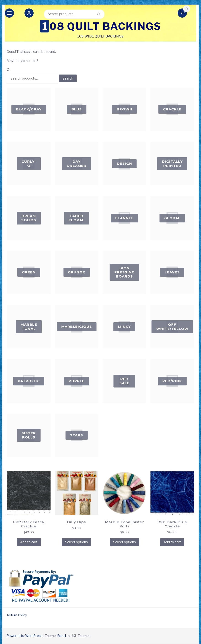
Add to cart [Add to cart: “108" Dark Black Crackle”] (29, 542)
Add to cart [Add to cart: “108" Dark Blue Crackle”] (172, 542)
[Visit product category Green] (29, 272)
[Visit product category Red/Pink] (172, 381)
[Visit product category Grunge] (77, 272)
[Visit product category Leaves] (172, 272)
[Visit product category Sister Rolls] (29, 435)
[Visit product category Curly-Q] (29, 164)
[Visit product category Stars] (77, 435)
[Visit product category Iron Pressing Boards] (125, 272)
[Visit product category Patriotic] (29, 381)
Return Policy (17, 615)
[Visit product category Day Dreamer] (77, 164)
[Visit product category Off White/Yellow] (172, 327)
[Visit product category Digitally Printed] (172, 164)
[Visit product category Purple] (77, 381)
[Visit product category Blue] (77, 109)
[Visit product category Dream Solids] (29, 218)
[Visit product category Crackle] (172, 109)
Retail (62, 636)
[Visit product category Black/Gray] (29, 109)
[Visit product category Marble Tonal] (29, 327)
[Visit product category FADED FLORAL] (77, 218)
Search (99, 14)
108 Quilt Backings (102, 26)
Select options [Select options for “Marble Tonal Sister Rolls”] (125, 542)
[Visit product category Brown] (125, 109)
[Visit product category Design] (125, 164)
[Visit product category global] (172, 218)
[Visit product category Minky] (125, 327)
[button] (29, 14)
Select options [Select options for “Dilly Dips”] (76, 542)
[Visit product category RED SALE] (125, 381)
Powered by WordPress (25, 636)
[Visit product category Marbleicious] (77, 327)
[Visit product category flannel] (125, 218)
